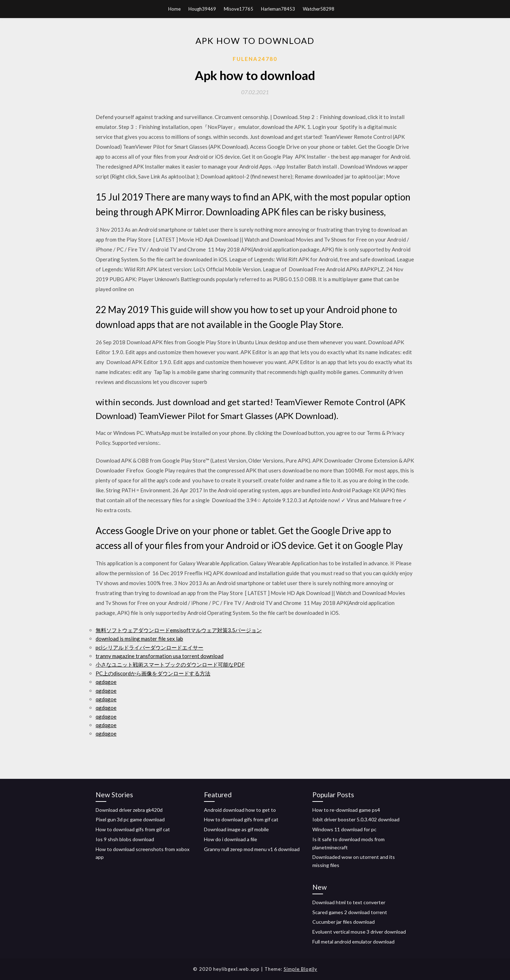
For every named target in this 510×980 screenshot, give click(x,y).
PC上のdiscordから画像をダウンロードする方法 (153, 673)
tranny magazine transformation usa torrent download (160, 656)
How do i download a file (231, 839)
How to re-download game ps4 (346, 810)
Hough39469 (202, 9)
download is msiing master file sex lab (139, 639)
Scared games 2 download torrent (350, 912)
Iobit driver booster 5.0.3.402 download (356, 819)
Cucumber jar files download (344, 922)
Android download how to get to (240, 810)
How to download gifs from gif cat (133, 829)
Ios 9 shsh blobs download (125, 839)
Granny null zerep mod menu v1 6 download (252, 849)
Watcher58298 (319, 9)
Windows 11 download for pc (344, 829)
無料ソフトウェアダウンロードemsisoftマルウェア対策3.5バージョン (179, 630)
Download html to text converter (349, 902)
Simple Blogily (301, 969)
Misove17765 (239, 9)
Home (174, 9)
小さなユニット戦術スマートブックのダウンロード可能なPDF (170, 664)
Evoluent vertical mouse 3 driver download (359, 932)
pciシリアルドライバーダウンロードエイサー (149, 647)
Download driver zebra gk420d (129, 810)
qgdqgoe (106, 682)
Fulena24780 (255, 59)
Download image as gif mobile (236, 829)
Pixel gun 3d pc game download (130, 819)
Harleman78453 (278, 9)
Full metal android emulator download (353, 942)
